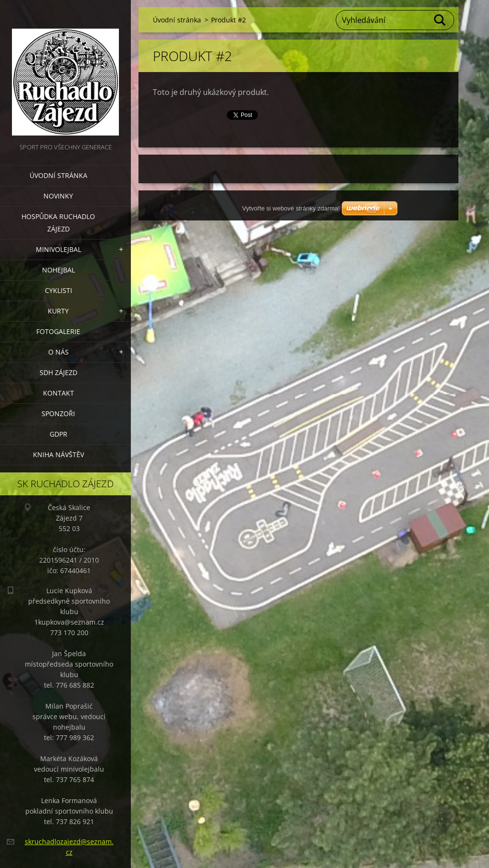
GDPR (58, 434)
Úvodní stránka (58, 175)
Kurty (58, 311)
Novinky (58, 196)
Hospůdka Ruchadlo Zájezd (58, 223)
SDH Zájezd (58, 372)
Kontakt (58, 393)
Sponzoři (58, 413)
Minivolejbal (58, 249)
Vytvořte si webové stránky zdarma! (291, 208)
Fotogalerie (58, 331)
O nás (58, 352)
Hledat (440, 20)
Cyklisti (58, 290)
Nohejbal (58, 270)
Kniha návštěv (58, 455)
